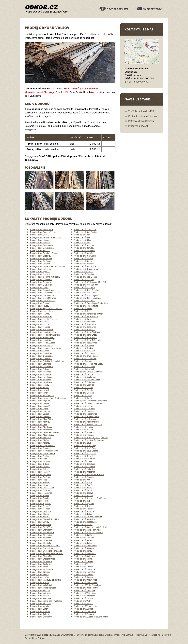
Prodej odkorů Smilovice (41, 522)
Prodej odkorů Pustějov (84, 488)
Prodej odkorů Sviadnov (84, 548)
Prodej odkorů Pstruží (83, 485)
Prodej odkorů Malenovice (85, 419)
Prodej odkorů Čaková (83, 272)
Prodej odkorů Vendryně (84, 590)
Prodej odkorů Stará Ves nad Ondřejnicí (91, 527)
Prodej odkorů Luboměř (84, 411)
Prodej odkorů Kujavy (83, 396)
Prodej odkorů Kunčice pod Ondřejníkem (48, 398)
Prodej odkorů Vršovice (40, 604)
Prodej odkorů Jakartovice (85, 359)
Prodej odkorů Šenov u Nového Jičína (47, 554)
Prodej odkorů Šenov (83, 551)
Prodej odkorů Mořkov (40, 440)
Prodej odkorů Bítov (82, 243)
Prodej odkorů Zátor (39, 609)
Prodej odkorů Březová (40, 264)
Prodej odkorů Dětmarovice (42, 282)
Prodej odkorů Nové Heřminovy (44, 451)
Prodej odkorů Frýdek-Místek (86, 306)
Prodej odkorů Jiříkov (39, 369)
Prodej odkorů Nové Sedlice (42, 453)
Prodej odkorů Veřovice (40, 593)
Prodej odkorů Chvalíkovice (86, 356)
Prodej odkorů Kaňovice (41, 372)
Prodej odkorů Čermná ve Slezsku (45, 277)
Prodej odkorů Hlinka (39, 322)
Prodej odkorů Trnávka (84, 567)
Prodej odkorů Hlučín (39, 324)
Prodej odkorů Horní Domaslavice (45, 335)
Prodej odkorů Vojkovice (84, 596)
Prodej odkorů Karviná (83, 374)
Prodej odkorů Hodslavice (85, 327)
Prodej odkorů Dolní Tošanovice (87, 298)
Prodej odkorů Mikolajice (41, 430)
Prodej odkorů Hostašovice (85, 343)
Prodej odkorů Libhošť (40, 406)
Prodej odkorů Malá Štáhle (42, 419)
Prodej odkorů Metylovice (41, 427)
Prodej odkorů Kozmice (84, 385)
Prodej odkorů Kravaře (40, 390)
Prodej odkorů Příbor (39, 485)
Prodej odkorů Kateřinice (41, 377)
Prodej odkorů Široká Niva (42, 556)
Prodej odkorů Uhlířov (40, 577)
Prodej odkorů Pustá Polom (42, 488)
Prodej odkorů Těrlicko (83, 562)
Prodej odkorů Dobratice (84, 288)
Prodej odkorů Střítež (83, 540)
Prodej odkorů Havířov (40, 314)
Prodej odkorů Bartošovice (85, 232)
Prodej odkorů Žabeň (39, 614)
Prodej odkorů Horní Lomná (42, 338)
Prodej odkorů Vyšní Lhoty (85, 606)
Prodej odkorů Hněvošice (85, 324)
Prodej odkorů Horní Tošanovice (88, 340)
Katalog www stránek (63, 635)
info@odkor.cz (152, 9)
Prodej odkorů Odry (39, 459)
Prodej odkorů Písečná (84, 477)
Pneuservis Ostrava (124, 635)
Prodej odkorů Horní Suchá (42, 340)
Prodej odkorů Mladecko (84, 432)
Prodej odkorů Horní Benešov (43, 332)
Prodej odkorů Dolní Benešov (86, 290)
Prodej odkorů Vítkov (39, 596)
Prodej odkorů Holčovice (84, 330)
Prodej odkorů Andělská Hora (43, 232)
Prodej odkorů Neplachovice (43, 446)
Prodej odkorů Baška (39, 235)
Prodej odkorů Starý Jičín (41, 535)
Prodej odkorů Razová (83, 493)
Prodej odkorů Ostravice (84, 467)
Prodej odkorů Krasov (83, 388)
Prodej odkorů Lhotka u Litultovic (88, 403)
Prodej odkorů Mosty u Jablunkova (89, 440)
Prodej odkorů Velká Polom (86, 583)
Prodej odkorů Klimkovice (85, 377)
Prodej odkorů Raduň (83, 490)
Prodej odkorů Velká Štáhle (42, 585)
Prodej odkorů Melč (39, 425)
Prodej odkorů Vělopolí (40, 590)
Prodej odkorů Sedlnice (40, 511)
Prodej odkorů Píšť (82, 480)
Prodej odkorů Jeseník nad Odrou (88, 364)
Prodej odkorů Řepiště (40, 509)
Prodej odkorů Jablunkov (41, 359)
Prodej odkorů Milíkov (83, 430)
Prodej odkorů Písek (39, 480)
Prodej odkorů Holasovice (41, 330)
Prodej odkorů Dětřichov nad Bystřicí (90, 282)
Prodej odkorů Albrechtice (41, 230)
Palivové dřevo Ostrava (141, 121)
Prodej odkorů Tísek (39, 567)
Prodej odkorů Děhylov (84, 280)
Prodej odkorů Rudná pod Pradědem (90, 498)
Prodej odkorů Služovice (84, 519)
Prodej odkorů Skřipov (40, 514)
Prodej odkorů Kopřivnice (41, 382)
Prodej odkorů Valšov (39, 583)
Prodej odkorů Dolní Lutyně (86, 295)
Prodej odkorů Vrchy (82, 601)
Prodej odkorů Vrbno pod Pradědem (46, 601)
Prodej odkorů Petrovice (41, 475)
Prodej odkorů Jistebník (84, 369)
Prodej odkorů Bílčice (39, 240)
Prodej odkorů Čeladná (84, 274)
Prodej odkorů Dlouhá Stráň (86, 285)
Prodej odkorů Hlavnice (84, 319)
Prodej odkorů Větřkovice (85, 593)
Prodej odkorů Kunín (83, 398)
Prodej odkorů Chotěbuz (84, 353)
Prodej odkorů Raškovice (41, 493)
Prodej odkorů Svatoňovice (85, 546)
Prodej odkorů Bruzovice (84, 261)
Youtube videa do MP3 (160, 635)
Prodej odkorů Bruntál (83, 259)
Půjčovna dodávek (138, 126)
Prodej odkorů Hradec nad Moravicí (46, 348)
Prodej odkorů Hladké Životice (43, 319)
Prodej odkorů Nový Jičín (85, 453)
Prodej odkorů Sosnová (40, 525)
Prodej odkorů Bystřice (40, 272)
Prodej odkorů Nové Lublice (86, 451)
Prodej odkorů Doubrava (84, 301)
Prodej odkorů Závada (83, 609)
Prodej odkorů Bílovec (40, 243)
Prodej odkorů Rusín (39, 501)
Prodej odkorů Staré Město (42, 533)
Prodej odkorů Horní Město (85, 338)
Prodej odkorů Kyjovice (40, 401)
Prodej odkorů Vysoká (40, 606)
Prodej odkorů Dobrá (39, 288)
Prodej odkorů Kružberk (84, 393)
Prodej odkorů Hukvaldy (84, 351)
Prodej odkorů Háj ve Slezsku (43, 311)
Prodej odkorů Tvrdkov (84, 575)
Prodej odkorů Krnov (39, 393)
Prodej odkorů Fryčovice (41, 306)
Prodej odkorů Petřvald (40, 477)
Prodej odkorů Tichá (82, 564)
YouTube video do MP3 (141, 111)
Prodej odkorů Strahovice (41, 540)
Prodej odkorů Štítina (83, 559)
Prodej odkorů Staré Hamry (42, 530)
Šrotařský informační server (143, 116)
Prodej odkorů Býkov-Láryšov (86, 269)
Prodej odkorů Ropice (83, 496)
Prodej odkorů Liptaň (39, 409)
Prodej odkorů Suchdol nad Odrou (45, 546)
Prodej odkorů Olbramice (85, 459)
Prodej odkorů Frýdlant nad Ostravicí (46, 309)
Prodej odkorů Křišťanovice (42, 396)
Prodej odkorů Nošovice (41, 448)
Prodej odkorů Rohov (39, 496)
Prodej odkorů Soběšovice (85, 522)
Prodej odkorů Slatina (83, 514)
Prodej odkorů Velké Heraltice (43, 588)
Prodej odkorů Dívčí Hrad (41, 285)
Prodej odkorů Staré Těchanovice (88, 533)
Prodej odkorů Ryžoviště (41, 506)
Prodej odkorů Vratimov (40, 598)
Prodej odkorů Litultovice (84, 409)
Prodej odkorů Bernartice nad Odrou (46, 237)
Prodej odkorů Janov (83, 361)
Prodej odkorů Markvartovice (86, 422)
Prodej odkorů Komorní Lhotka (87, 380)
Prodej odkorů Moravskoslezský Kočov (91, 438)
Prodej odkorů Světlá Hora (42, 548)
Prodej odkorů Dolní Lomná (42, 295)
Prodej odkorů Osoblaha (84, 464)
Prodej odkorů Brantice (84, 253)
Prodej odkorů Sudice (83, 543)
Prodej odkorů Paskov (40, 472)
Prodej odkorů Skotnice (84, 511)
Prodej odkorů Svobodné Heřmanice (46, 551)
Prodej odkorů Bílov (82, 240)
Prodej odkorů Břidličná (84, 264)
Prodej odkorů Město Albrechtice (88, 425)
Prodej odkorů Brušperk (41, 261)
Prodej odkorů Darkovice (41, 280)
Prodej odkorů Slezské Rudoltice (44, 519)
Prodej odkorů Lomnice (40, 411)
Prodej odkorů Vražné (83, 598)
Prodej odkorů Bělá (82, 235)
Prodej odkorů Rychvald (41, 504)
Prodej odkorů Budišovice (85, 266)
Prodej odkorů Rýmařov (84, 504)
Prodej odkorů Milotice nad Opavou (46, 432)
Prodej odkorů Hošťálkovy (42, 345)
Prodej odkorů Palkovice (84, 469)
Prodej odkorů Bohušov (84, 248)
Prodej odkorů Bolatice (40, 251)
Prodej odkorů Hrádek (83, 348)
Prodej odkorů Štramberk (41, 562)
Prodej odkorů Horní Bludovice (87, 332)
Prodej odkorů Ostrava (40, 467)
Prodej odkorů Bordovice (84, 251)
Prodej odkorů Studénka (41, 543)
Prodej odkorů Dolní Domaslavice (45, 293)
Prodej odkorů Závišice (40, 612)
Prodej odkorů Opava (83, 461)
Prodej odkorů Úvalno (83, 577)
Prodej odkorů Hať (82, 311)
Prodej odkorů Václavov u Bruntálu (45, 580)
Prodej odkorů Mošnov (40, 443)
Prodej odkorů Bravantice (85, 256)
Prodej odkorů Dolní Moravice (43, 298)
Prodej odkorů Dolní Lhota (85, 293)
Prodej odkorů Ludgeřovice (85, 414)
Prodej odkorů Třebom (40, 572)
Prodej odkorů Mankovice (41, 422)
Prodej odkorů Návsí (83, 443)
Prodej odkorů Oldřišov (40, 461)
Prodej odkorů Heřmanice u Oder (88, 314)
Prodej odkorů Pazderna (84, 472)
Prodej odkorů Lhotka (40, 403)
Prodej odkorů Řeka (82, 506)
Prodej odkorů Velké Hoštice (86, 588)
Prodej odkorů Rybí (82, 501)
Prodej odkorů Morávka (40, 438)
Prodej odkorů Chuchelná (41, 356)
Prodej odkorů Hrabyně (84, 345)
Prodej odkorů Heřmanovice (86, 316)
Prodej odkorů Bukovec (40, 269)
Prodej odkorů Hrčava (40, 351)
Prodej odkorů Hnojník (40, 327)
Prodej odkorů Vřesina (83, 604)
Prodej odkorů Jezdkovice (41, 367)
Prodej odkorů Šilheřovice (85, 554)
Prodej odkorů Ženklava (84, 614)
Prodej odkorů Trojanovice (42, 569)
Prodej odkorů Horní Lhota (85, 335)
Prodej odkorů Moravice (84, 435)
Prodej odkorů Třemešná (84, 572)
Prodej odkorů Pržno (83, 482)
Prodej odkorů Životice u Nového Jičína (91, 617)
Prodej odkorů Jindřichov (84, 367)
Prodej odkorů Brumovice (41, 259)
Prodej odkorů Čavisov (40, 274)
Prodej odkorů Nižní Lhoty (85, 446)
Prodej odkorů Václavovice (85, 580)
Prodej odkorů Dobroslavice (42, 290)
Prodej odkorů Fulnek (83, 309)
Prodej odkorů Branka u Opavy (44, 253)
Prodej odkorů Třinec (39, 575)
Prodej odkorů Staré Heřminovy (87, 530)
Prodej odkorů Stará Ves (41, 527)
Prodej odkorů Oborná (83, 456)
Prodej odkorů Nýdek (39, 456)
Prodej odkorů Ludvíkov (41, 417)
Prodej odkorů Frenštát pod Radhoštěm (91, 303)
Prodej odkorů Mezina (83, 427)
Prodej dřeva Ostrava (35, 638)
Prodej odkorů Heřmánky (41, 316)
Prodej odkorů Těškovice (41, 564)
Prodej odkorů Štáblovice (85, 556)
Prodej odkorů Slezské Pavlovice (88, 517)
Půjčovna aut (141, 635)
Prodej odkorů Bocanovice (42, 245)
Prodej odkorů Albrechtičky (85, 230)
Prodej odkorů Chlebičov (41, 353)
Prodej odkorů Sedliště (84, 509)
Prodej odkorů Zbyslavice (85, 612)
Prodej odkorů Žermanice (41, 617)
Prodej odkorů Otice (39, 469)
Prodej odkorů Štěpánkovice (43, 559)
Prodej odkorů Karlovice (41, 374)
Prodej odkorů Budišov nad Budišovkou (47, 266)
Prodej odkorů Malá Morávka (86, 417)
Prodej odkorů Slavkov (40, 517)
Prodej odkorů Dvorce (40, 303)
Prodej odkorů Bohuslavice (42, 248)
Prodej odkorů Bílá (82, 237)
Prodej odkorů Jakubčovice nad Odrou (47, 361)
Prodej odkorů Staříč (83, 535)
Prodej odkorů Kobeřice (40, 380)
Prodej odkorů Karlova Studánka (88, 372)
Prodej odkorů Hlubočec (84, 322)
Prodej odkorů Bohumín (84, 245)
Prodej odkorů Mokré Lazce (42, 435)
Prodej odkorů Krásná (40, 388)
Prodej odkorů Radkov (40, 490)
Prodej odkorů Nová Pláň (85, 448)
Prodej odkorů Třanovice (84, 569)
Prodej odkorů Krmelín (83, 390)
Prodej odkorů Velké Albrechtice (87, 585)
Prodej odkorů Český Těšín (86, 277)
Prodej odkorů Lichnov (83, 406)
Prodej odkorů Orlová (39, 464)
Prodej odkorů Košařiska (84, 382)
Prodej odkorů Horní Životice (43, 343)
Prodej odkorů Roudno (40, 498)
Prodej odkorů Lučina (39, 414)
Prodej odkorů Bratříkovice (42, 256)
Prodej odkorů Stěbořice (41, 538)
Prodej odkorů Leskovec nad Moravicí (90, 401)
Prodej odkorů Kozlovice (41, 385)
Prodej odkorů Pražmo (40, 482)
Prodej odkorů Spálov (83, 525)
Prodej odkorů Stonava (84, 538)
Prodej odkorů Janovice (40, 364)
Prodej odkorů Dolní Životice (43, 301)
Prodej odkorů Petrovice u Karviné (89, 475)
